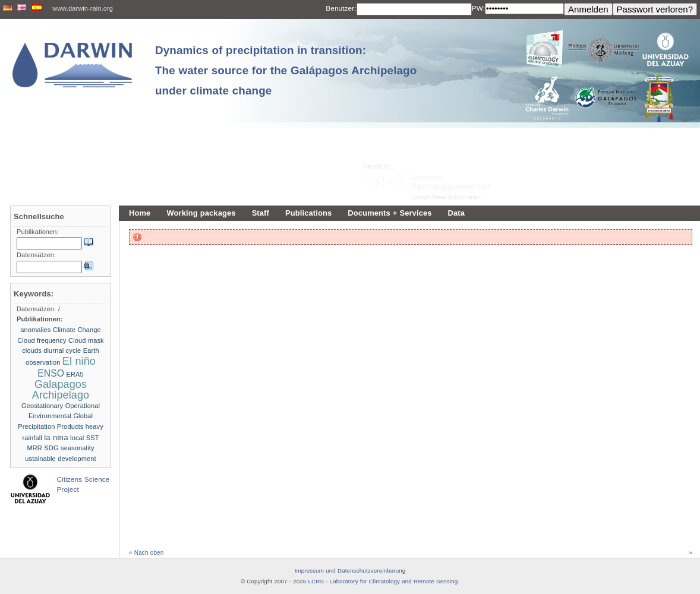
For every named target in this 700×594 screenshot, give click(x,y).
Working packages (201, 213)
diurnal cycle (62, 350)
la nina (56, 437)
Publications (308, 213)
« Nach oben (146, 553)
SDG (51, 448)
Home (140, 213)
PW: (478, 8)
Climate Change (77, 330)
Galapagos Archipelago (61, 390)
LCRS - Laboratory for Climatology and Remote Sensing (383, 581)
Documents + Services (390, 213)
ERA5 (75, 374)
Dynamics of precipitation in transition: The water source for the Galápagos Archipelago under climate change (286, 70)
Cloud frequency (42, 340)
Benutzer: (341, 8)
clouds (32, 350)
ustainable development (60, 459)
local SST (85, 438)
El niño (79, 361)
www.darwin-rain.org (83, 8)
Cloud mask (86, 340)
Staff (261, 213)
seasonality (77, 448)
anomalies (35, 330)
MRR (34, 448)
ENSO (51, 373)
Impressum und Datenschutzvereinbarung (350, 571)
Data (457, 213)
